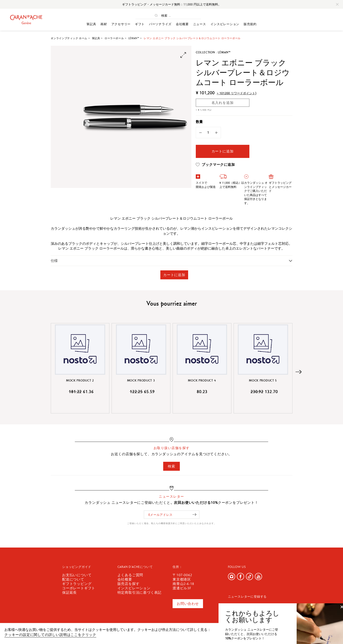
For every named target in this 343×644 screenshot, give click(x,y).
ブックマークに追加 (215, 165)
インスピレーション (225, 24)
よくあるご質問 (130, 575)
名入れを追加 (223, 103)
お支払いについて (77, 575)
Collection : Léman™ (213, 52)
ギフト (140, 24)
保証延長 (69, 592)
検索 (171, 466)
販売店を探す (129, 584)
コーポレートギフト (79, 588)
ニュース (200, 24)
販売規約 (250, 24)
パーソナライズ (160, 24)
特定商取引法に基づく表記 (140, 592)
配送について (73, 579)
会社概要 (182, 24)
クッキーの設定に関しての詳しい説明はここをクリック (50, 635)
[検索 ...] (172, 15)
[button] (299, 372)
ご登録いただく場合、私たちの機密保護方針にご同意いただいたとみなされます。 (172, 523)
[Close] (337, 4)
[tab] (172, 261)
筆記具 (91, 24)
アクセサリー (121, 24)
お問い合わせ (188, 604)
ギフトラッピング (77, 584)
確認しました (312, 632)
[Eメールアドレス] (172, 515)
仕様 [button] (54, 261)
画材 (104, 24)
